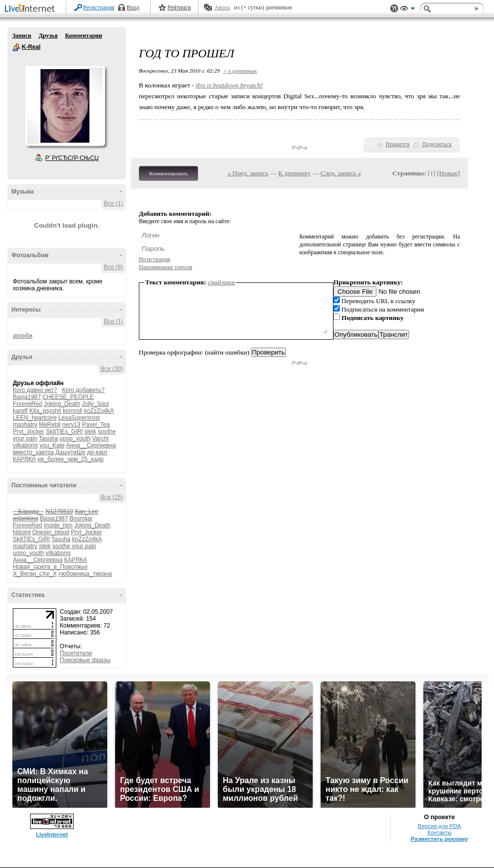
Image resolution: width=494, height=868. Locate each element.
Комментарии (84, 36)
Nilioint (22, 532)
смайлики (222, 282)
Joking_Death (62, 404)
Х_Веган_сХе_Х (35, 574)
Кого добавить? (83, 390)
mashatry (25, 425)
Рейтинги (179, 7)
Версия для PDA (440, 826)
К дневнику (294, 173)
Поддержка (394, 9)
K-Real (16, 47)
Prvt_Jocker (28, 432)
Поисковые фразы (85, 660)
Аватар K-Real (65, 106)
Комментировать (168, 173)
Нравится (398, 144)
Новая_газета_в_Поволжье (50, 567)
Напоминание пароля (165, 267)
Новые (448, 173)
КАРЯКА (24, 459)
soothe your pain (74, 546)
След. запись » (341, 173)
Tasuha (49, 438)
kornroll (72, 411)
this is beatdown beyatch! (229, 85)
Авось (222, 7)
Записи (22, 36)
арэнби (23, 336)
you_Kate (52, 445)
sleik (90, 432)
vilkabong (25, 445)
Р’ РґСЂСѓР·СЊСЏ (72, 158)
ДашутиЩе (70, 452)
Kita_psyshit (45, 411)
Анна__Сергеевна (91, 445)
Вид (408, 10)
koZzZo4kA (99, 411)
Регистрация (99, 7)
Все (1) (113, 203)
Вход (133, 7)
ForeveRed (27, 404)
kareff (20, 411)
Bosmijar (81, 518)
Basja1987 (27, 397)
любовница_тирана (85, 574)
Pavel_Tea (96, 425)
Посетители (76, 653)
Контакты (439, 832)
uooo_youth (75, 438)
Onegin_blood (51, 532)
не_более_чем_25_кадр (71, 459)
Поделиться (437, 144)
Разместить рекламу (440, 839)
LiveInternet (32, 9)
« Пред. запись (248, 173)
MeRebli (50, 425)
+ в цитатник (240, 71)
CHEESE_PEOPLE (68, 397)
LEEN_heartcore (35, 418)
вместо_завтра (33, 452)
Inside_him (58, 525)
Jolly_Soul (95, 404)
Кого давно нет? (35, 390)
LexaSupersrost (79, 418)
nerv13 (71, 425)
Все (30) (112, 369)
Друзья (48, 36)
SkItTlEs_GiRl (64, 432)
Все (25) (112, 497)
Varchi (101, 438)
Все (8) (113, 267)
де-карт (97, 452)
